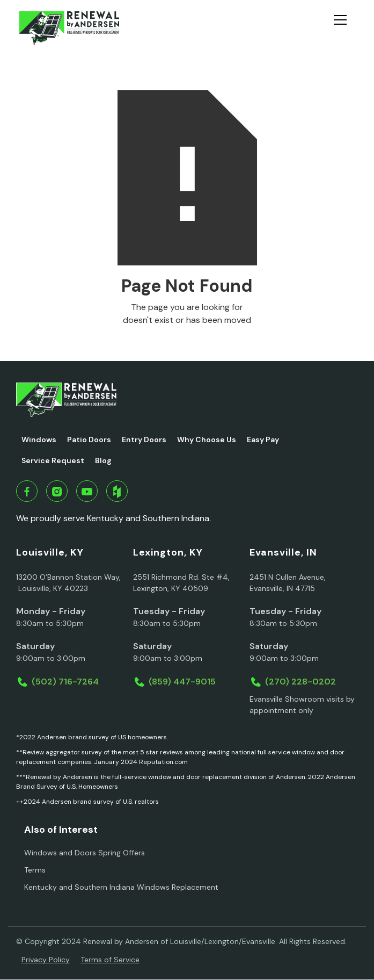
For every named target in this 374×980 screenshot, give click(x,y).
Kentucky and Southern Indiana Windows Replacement (121, 887)
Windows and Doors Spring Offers (85, 853)
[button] (344, 28)
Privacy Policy (46, 960)
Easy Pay (263, 439)
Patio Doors (89, 439)
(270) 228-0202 (300, 682)
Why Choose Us (207, 439)
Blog (103, 460)
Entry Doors (144, 439)
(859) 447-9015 (182, 682)
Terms (35, 870)
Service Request (53, 460)
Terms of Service (110, 960)
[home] (69, 28)
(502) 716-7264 (65, 682)
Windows (39, 439)
